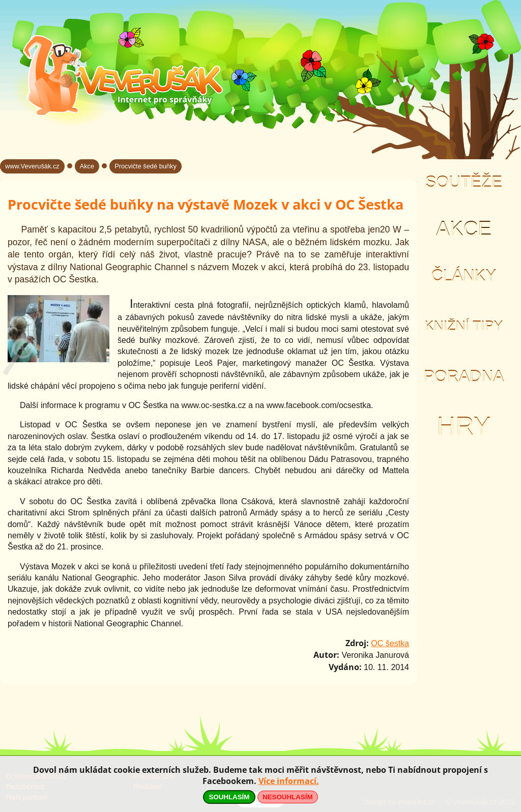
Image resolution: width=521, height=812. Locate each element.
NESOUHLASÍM (287, 797)
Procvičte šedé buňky (146, 166)
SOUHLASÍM (229, 797)
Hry (464, 427)
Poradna (464, 376)
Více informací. (289, 781)
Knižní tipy (464, 326)
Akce (464, 229)
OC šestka (390, 643)
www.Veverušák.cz (32, 166)
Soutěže (464, 182)
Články (464, 276)
